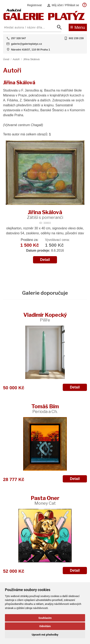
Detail (45, 260)
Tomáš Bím (45, 409)
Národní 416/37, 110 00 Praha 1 (31, 50)
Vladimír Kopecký (45, 317)
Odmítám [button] (45, 626)
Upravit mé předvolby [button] (45, 635)
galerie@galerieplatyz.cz (27, 44)
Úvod (6, 59)
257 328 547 (18, 38)
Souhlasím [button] (45, 618)
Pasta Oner (45, 500)
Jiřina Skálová (31, 59)
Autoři (16, 59)
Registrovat (34, 5)
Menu (78, 27)
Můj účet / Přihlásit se (63, 5)
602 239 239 (76, 38)
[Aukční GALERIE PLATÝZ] (44, 19)
